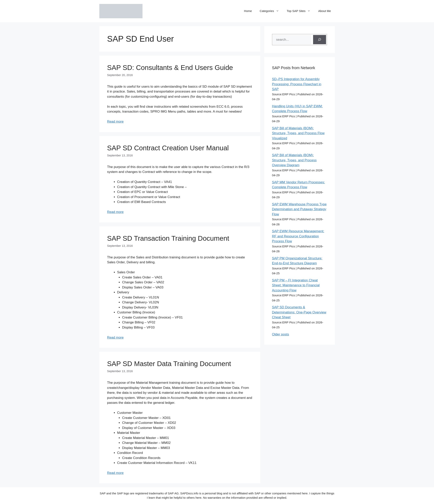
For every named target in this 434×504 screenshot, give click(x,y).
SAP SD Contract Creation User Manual (168, 148)
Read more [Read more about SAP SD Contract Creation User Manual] (115, 212)
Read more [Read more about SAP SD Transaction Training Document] (115, 337)
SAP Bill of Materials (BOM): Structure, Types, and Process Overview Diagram (294, 160)
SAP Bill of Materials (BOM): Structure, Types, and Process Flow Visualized (298, 133)
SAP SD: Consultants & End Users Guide (170, 67)
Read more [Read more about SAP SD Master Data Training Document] (115, 473)
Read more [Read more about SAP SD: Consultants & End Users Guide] (115, 122)
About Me (324, 11)
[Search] (320, 40)
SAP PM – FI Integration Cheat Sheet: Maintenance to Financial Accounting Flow (296, 285)
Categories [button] (271, 11)
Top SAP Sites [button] (301, 11)
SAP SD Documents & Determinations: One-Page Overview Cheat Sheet (299, 312)
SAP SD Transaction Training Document (168, 238)
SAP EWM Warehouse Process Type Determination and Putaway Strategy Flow (299, 209)
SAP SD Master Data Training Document (169, 364)
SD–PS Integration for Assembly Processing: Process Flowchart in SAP (297, 84)
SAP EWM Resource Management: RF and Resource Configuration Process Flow (298, 236)
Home (248, 11)
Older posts (281, 334)
